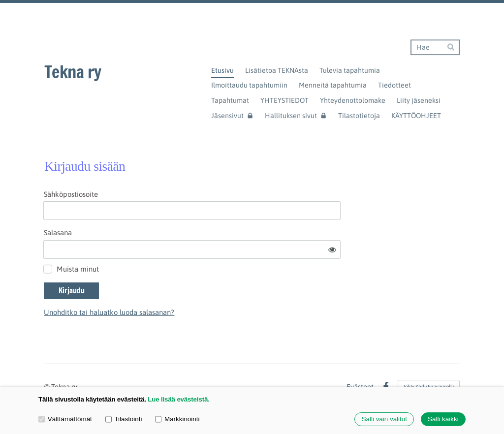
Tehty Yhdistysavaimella (429, 359)
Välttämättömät (65, 419)
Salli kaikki (443, 419)
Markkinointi (177, 419)
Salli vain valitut (384, 419)
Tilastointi (124, 419)
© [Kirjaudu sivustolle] (48, 359)
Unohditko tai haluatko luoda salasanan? (197, 285)
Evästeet (360, 359)
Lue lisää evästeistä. (178, 399)
